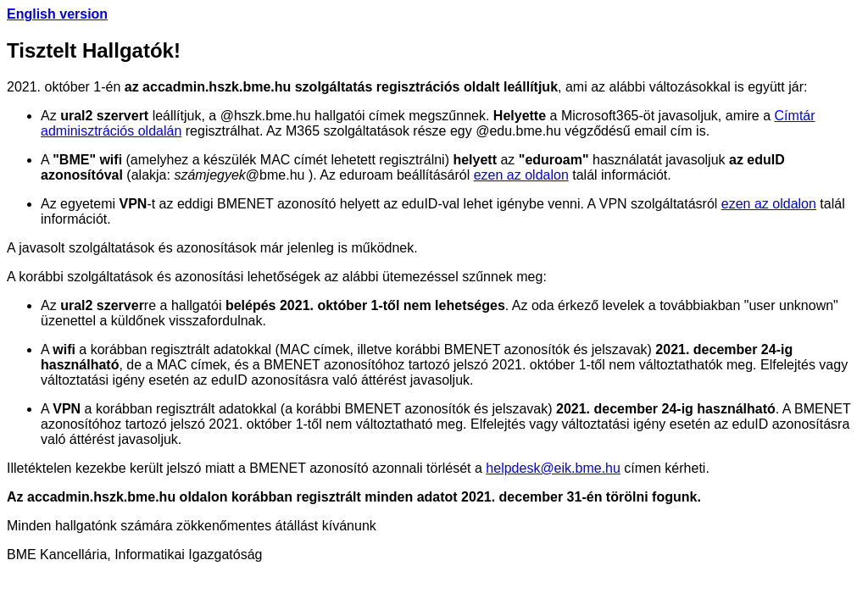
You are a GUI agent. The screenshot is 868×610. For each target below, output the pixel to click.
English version (57, 14)
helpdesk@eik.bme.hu (553, 468)
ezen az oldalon (521, 175)
